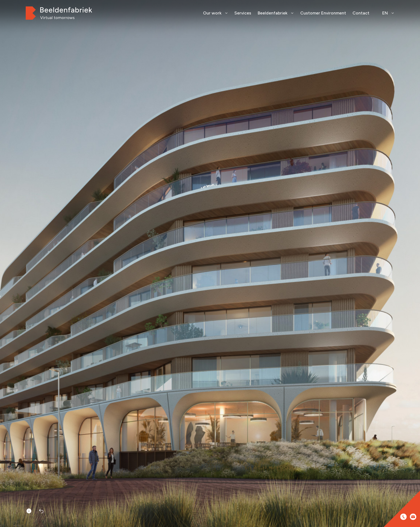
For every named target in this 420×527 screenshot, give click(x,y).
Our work (215, 13)
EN (388, 13)
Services (243, 13)
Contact (361, 13)
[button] (414, 272)
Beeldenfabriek (276, 13)
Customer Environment (323, 13)
